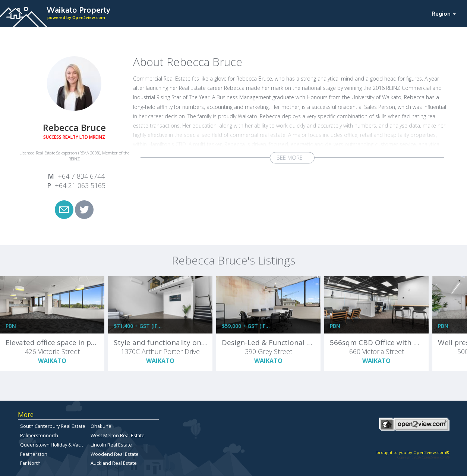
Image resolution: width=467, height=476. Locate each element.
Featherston (34, 454)
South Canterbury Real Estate (53, 426)
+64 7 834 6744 (81, 176)
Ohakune (101, 426)
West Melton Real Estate (118, 435)
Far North (30, 463)
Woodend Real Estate (115, 454)
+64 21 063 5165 (80, 185)
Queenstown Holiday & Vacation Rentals (65, 445)
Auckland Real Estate (114, 463)
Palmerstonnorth (39, 435)
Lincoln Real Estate (111, 445)
